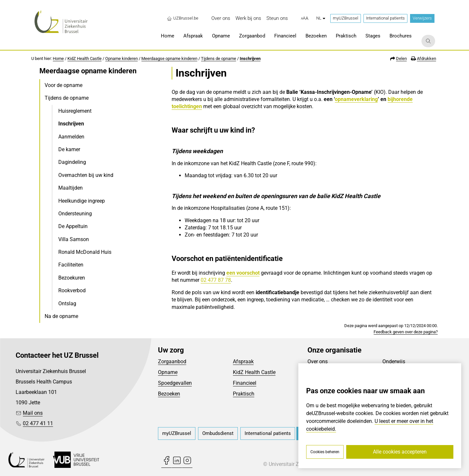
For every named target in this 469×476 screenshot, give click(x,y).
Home (58, 58)
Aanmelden (71, 137)
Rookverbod (72, 290)
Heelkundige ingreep (82, 201)
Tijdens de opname (219, 58)
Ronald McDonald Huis (85, 252)
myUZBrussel (346, 18)
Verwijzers (422, 18)
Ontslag (67, 303)
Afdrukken (426, 58)
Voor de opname (64, 85)
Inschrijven (250, 58)
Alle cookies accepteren (400, 452)
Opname (168, 372)
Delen (401, 58)
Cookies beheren (325, 452)
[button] (305, 19)
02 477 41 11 (38, 423)
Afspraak (243, 361)
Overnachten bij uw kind (86, 175)
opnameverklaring (356, 99)
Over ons (318, 361)
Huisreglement (75, 111)
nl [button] (321, 18)
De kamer (69, 149)
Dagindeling (72, 162)
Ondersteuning (75, 214)
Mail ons (33, 413)
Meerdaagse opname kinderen (169, 58)
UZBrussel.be (183, 18)
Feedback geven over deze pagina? (406, 332)
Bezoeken (169, 394)
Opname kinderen (121, 58)
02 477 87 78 (216, 280)
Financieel (245, 383)
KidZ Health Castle (85, 58)
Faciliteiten (71, 265)
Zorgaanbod (172, 361)
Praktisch (244, 394)
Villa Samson (74, 239)
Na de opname (61, 316)
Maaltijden (71, 188)
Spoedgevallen (175, 383)
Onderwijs (394, 361)
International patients (385, 18)
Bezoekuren (72, 278)
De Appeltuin (73, 226)
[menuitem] (221, 18)
